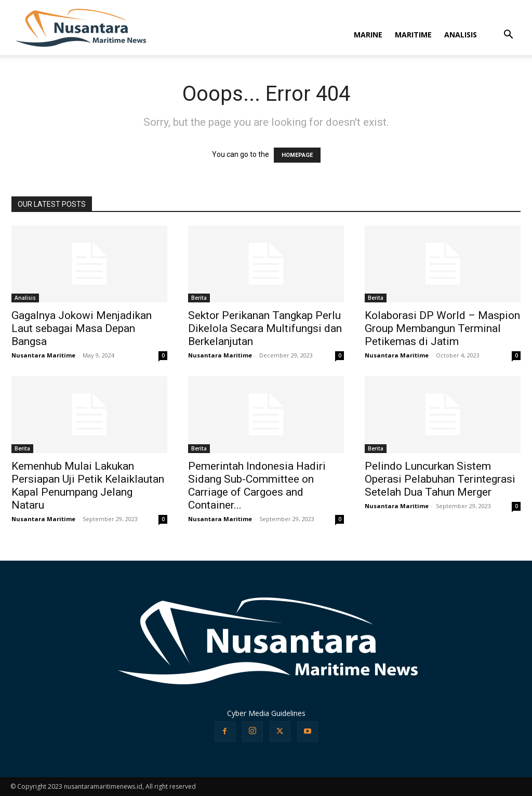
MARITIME (413, 35)
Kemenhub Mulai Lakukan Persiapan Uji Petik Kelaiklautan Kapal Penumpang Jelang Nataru (88, 486)
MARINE (368, 35)
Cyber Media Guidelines (266, 713)
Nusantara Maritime (43, 355)
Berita (199, 298)
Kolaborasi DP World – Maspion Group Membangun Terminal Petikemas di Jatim (442, 328)
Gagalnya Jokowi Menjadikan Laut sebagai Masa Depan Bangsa (82, 328)
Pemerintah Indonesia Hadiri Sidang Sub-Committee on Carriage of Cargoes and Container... (257, 486)
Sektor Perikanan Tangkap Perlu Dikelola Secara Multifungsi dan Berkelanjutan (265, 328)
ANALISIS (461, 35)
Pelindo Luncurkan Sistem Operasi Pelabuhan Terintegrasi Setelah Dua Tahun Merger (440, 479)
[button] (508, 36)
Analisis (25, 298)
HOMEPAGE (297, 155)
